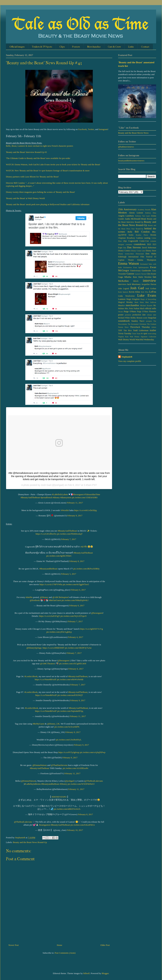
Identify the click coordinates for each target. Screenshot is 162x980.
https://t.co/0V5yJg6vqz (69, 752)
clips (125, 241)
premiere (128, 315)
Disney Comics (124, 251)
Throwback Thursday (140, 327)
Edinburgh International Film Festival (135, 257)
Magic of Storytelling (148, 299)
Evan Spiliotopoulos (141, 267)
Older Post (105, 945)
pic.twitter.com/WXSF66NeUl (81, 784)
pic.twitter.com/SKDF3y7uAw (78, 648)
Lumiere (122, 299)
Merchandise (94, 47)
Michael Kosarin (146, 305)
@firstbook (35, 600)
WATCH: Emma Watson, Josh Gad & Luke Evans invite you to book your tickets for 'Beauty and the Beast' (53, 164)
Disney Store (151, 251)
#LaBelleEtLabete (60, 494)
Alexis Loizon (136, 213)
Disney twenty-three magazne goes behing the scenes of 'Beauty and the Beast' (40, 192)
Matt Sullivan (151, 302)
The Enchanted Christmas (137, 324)
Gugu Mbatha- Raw (128, 277)
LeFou (153, 292)
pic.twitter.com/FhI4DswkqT (70, 534)
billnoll (86, 973)
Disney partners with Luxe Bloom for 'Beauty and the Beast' (32, 177)
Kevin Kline (135, 292)
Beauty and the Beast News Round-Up (30, 842)
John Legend (124, 289)
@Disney (44, 597)
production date (139, 315)
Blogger (105, 973)
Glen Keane (151, 274)
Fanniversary (135, 271)
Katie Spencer (123, 292)
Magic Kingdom (133, 299)
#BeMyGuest (38, 724)
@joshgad (69, 781)
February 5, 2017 (69, 574)
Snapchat (152, 318)
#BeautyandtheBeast (48, 569)
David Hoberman (149, 248)
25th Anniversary (127, 209)
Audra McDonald (133, 219)
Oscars (120, 312)
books (131, 235)
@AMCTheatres (47, 664)
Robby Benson (137, 318)
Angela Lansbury (126, 216)
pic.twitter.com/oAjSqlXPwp (93, 752)
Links (131, 47)
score (145, 318)
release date (152, 315)
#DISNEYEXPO (59, 797)
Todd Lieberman (141, 330)
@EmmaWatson (40, 765)
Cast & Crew (114, 47)
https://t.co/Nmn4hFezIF (46, 679)
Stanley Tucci (138, 321)
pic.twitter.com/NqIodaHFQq (70, 711)
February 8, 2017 (77, 561)
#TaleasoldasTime (92, 494)
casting (147, 238)
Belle (130, 232)
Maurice (121, 305)
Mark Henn (139, 302)
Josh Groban (151, 289)
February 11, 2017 (75, 503)
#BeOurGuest (55, 600)
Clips (62, 47)
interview (149, 280)
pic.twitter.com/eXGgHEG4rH (73, 664)
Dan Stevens (134, 247)
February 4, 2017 (76, 637)
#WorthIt (65, 510)
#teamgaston (45, 825)
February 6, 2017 (78, 590)
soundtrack (124, 321)
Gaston (130, 274)
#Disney (63, 784)
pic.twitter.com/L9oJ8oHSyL (69, 740)
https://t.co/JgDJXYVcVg (92, 629)
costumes (129, 244)
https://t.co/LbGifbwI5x (46, 534)
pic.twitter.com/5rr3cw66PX (67, 727)
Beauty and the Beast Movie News (133, 133)
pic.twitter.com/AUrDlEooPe (75, 768)
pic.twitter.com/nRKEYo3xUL (67, 809)
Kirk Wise (145, 292)
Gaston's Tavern (140, 274)
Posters (76, 47)
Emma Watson (129, 263)
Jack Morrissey (134, 284)
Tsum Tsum (136, 334)
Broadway (131, 238)
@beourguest (97, 613)
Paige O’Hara (143, 312)
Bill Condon (142, 232)
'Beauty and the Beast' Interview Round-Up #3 (26, 152)
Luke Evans (147, 295)
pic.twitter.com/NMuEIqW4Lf (75, 600)
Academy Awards (144, 210)
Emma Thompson (147, 260)
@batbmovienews (126, 147)
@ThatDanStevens (59, 765)
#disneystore (66, 497)
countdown (140, 244)
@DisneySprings (34, 648)
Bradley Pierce (142, 235)
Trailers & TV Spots (42, 47)
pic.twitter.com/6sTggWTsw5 (76, 584)
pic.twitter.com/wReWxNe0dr (70, 679)
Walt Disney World (127, 339)
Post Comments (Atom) (65, 953)
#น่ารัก (84, 547)
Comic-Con (144, 241)
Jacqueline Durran (149, 284)
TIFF (120, 331)
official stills (151, 308)
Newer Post (13, 945)
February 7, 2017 (69, 539)
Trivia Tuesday (125, 333)
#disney (56, 497)
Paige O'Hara (130, 311)
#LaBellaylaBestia (33, 784)
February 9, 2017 (75, 516)
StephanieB (127, 357)
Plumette (153, 312)
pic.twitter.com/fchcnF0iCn (83, 825)
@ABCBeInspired (61, 597)
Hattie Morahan (145, 277)
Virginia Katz (123, 337)
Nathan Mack (139, 309)
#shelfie (29, 597)
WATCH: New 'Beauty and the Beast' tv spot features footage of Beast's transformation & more (48, 171)
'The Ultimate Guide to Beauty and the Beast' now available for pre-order (38, 158)
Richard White (124, 318)
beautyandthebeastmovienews (131, 161)
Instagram (103, 129)
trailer (153, 330)
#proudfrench (46, 497)
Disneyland (140, 254)
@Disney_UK (53, 724)
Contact (145, 47)
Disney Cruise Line (138, 251)
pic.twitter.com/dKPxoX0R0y (86, 569)
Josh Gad (137, 288)
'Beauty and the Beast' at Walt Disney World (25, 198)
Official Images (17, 47)
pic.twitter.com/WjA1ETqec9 (73, 616)
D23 (149, 244)
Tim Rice (128, 331)
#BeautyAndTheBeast (30, 497)
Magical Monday (125, 302)
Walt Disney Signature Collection (143, 337)
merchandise (132, 305)
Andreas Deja (151, 213)
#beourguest (78, 494)
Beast (144, 219)
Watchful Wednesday (145, 339)
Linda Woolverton (126, 296)
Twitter (91, 129)
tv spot (144, 333)
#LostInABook (31, 676)
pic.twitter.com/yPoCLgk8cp (59, 632)
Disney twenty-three (126, 254)
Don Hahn (151, 254)
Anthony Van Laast (142, 216)
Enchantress (128, 267)
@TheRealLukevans (94, 781)
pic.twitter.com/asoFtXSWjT (70, 695)
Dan (125, 248)
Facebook (83, 129)
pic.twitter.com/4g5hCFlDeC (59, 556)
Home (60, 945)
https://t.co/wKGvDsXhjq (85, 510)
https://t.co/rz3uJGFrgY (50, 616)
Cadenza (140, 238)
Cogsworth (133, 241)
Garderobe (146, 270)
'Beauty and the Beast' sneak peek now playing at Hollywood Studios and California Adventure (48, 204)
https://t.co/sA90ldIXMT (53, 648)
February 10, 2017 (75, 830)
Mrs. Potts (129, 309)
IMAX (136, 281)
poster (121, 315)
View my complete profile (130, 361)
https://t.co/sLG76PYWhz (51, 584)
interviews (122, 284)
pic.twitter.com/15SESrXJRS (85, 497)
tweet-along (152, 334)
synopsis (149, 321)
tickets (154, 327)
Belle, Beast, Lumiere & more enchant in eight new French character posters (39, 146)
